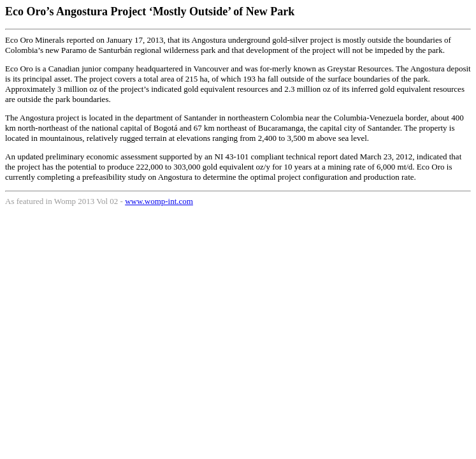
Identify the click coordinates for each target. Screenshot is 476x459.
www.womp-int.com (159, 201)
